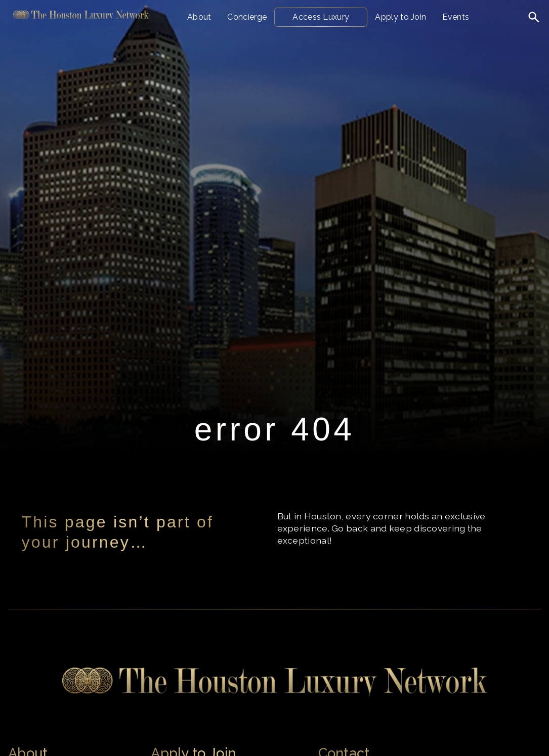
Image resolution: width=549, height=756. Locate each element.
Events (456, 17)
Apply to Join (400, 17)
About (199, 17)
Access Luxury (321, 17)
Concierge (247, 17)
